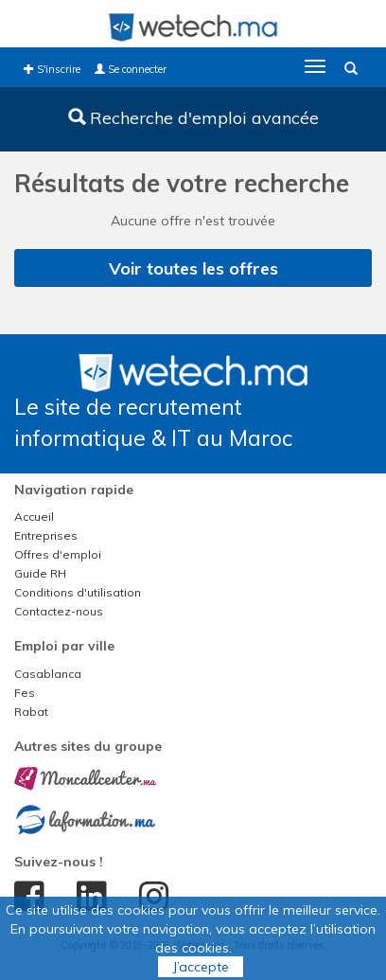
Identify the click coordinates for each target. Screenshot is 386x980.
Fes (25, 693)
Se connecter (131, 69)
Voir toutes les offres (193, 268)
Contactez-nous (59, 611)
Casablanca (48, 674)
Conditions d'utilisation (78, 592)
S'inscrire (52, 69)
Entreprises (46, 535)
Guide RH (40, 573)
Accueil (34, 517)
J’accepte (201, 967)
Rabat (31, 712)
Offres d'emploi (58, 554)
